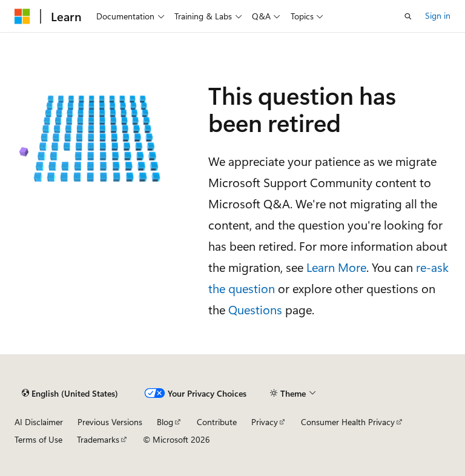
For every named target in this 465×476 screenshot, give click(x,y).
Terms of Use (38, 439)
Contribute (217, 422)
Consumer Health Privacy (348, 422)
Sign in (438, 15)
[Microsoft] (22, 16)
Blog (165, 422)
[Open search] (408, 16)
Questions (255, 309)
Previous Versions (110, 422)
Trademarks (98, 439)
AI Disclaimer (39, 422)
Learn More (336, 267)
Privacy (265, 422)
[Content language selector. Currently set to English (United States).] (70, 394)
